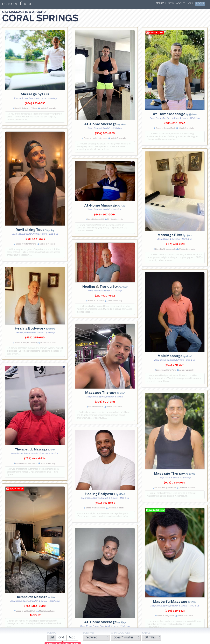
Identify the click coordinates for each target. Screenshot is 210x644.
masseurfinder (17, 4)
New (171, 4)
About (180, 4)
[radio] (52, 638)
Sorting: (89, 633)
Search (161, 4)
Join (190, 4)
